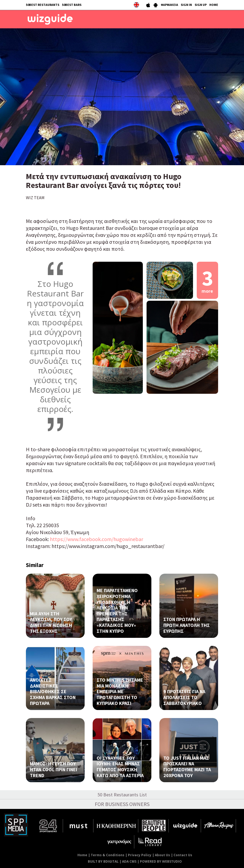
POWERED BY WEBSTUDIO (161, 861)
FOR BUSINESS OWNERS (122, 804)
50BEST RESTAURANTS (43, 5)
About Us (162, 855)
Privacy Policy (140, 855)
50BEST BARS (72, 5)
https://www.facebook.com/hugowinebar (97, 539)
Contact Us (183, 855)
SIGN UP (201, 5)
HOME (214, 5)
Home (82, 855)
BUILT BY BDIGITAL (103, 861)
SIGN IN (186, 5)
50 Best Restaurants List (122, 795)
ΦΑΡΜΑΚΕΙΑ (169, 5)
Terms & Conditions (108, 855)
